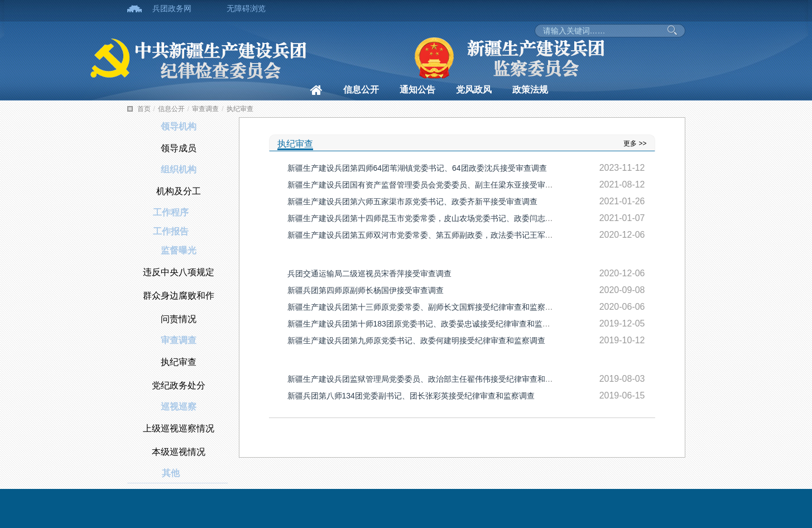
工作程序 (171, 212)
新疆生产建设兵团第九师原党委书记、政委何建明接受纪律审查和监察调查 (416, 340)
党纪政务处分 (179, 385)
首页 (144, 109)
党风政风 (474, 90)
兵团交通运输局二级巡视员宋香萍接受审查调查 (369, 273)
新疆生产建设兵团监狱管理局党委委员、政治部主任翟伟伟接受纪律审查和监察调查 (432, 379)
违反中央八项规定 (179, 272)
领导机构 (179, 126)
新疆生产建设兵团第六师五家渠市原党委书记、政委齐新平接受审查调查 (412, 201)
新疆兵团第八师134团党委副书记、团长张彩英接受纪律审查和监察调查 (411, 396)
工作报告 (171, 231)
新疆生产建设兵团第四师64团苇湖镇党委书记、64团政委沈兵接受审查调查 (417, 168)
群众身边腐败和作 (179, 296)
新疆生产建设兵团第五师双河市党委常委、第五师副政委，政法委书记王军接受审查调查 (440, 235)
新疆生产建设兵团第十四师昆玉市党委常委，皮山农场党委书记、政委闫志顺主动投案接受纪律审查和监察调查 (479, 218)
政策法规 (530, 90)
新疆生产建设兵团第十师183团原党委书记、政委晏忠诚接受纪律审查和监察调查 (427, 324)
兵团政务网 (172, 8)
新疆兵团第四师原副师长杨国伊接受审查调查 (366, 290)
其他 (171, 473)
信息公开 (361, 90)
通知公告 (417, 90)
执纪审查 (240, 109)
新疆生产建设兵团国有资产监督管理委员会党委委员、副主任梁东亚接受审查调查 (428, 185)
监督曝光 (179, 250)
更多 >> (635, 143)
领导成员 (179, 148)
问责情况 (179, 319)
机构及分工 (179, 191)
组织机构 (179, 169)
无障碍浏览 (246, 8)
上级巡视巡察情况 (179, 428)
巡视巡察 (179, 407)
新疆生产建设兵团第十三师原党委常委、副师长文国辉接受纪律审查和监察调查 (424, 307)
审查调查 (205, 109)
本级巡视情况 (179, 452)
